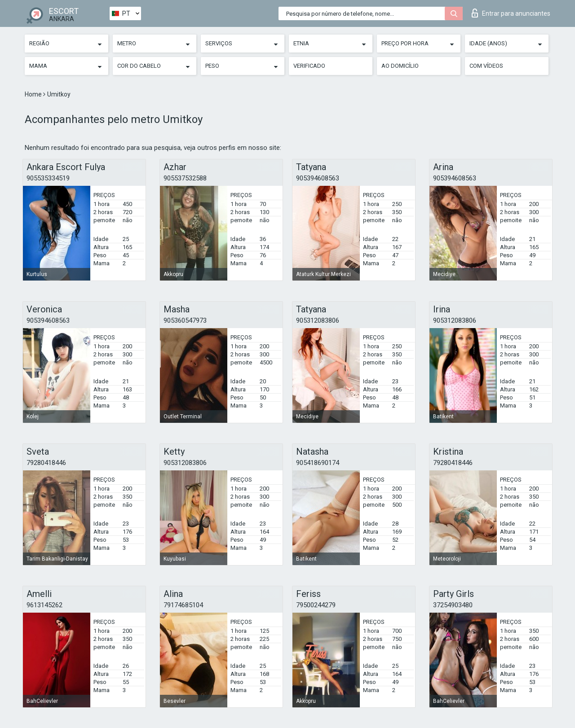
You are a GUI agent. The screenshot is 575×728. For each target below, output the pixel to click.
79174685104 (183, 605)
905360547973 (185, 320)
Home (34, 94)
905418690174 (318, 463)
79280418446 (46, 463)
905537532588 (185, 178)
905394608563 (318, 178)
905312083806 (318, 320)
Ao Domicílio (400, 66)
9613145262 (44, 605)
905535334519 (48, 178)
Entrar (511, 13)
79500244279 (316, 605)
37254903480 (453, 605)
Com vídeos (486, 66)
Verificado (309, 66)
